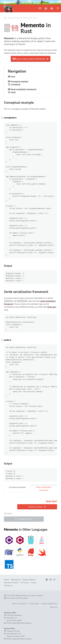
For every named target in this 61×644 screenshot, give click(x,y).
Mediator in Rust (24, 519)
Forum (34, 582)
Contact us (8, 585)
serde (13, 92)
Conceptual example (20, 81)
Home (6, 580)
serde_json (52, 307)
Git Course (25, 582)
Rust (35, 18)
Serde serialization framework (24, 89)
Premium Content (11, 582)
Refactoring (16, 580)
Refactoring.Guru (22, 595)
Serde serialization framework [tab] (44, 489)
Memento (27, 18)
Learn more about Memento (31, 59)
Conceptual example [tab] (17, 487)
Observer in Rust (37, 507)
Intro (13, 76)
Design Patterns (15, 18)
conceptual (16, 84)
